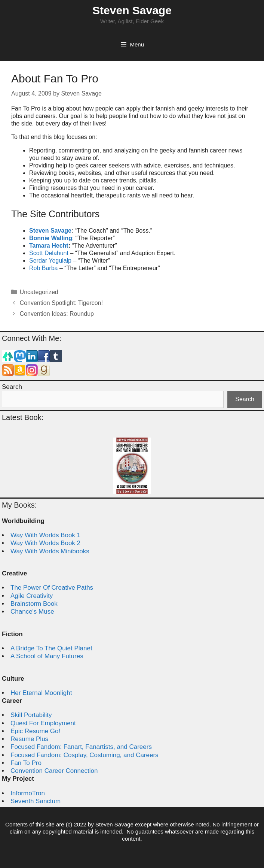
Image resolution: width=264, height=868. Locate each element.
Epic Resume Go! (35, 731)
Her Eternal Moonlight (41, 693)
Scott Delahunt (49, 253)
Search (12, 387)
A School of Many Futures (47, 656)
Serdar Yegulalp (50, 261)
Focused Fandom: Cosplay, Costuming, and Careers (85, 755)
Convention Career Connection (54, 771)
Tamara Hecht (49, 246)
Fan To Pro (26, 763)
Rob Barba (44, 268)
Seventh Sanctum (36, 801)
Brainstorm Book (34, 604)
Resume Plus (29, 739)
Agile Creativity (32, 596)
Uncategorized (39, 292)
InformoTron (28, 793)
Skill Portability (31, 715)
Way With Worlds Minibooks (50, 551)
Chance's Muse (32, 612)
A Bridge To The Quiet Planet (51, 648)
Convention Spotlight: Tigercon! (61, 303)
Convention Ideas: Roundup (57, 314)
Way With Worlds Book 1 (45, 535)
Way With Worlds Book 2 (45, 543)
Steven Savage (132, 10)
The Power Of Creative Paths (52, 588)
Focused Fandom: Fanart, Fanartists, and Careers (81, 747)
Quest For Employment (43, 723)
